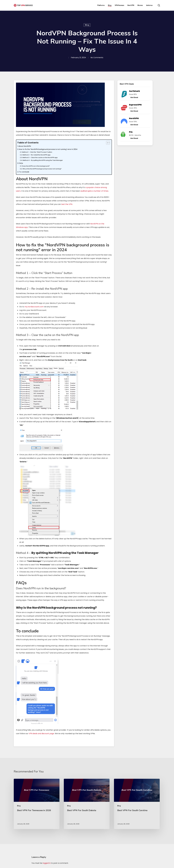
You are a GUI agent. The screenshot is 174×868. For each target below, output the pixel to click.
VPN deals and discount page (41, 734)
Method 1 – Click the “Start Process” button (37, 152)
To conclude (24, 172)
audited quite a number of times (94, 191)
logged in (47, 863)
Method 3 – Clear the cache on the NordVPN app (40, 158)
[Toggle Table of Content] (107, 143)
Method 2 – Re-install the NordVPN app (37, 155)
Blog (87, 25)
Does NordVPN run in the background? (36, 166)
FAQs (21, 163)
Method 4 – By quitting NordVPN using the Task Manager (43, 160)
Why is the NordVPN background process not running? (42, 169)
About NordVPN (25, 146)
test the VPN (67, 204)
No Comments (97, 58)
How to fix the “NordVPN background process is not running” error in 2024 (48, 149)
